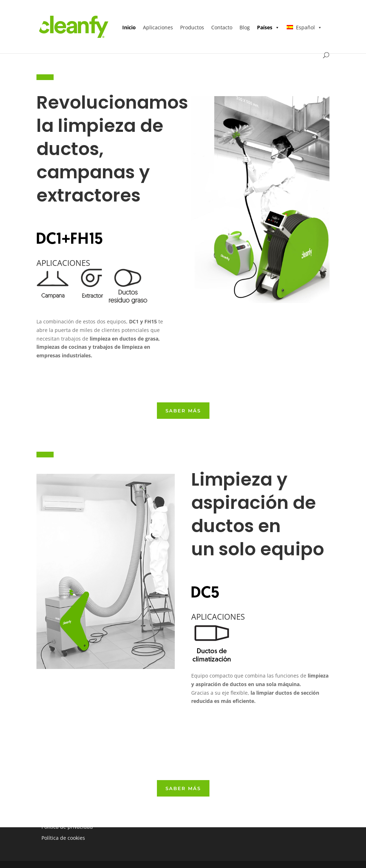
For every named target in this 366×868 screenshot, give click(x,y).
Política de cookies (63, 838)
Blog (245, 27)
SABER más (183, 411)
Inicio (129, 27)
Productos (192, 27)
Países (268, 27)
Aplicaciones (158, 27)
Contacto (222, 27)
